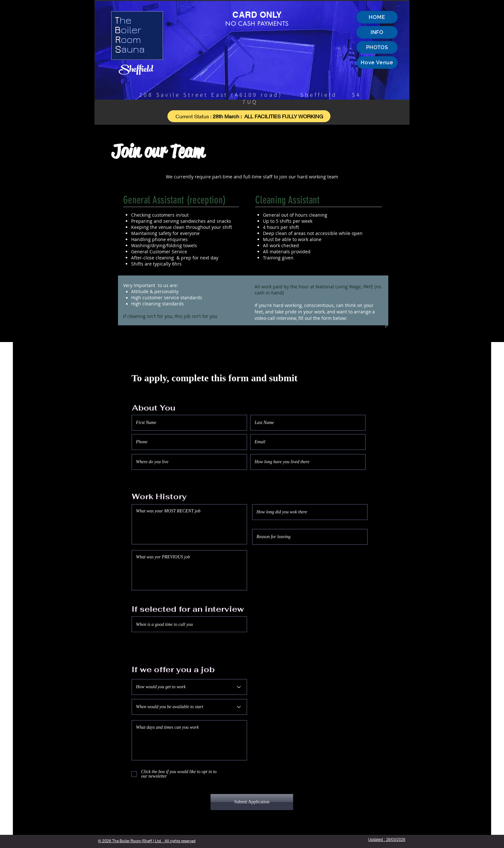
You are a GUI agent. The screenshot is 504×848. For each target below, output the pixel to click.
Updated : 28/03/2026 (387, 840)
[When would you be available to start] (189, 707)
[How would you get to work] (189, 687)
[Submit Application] (252, 802)
